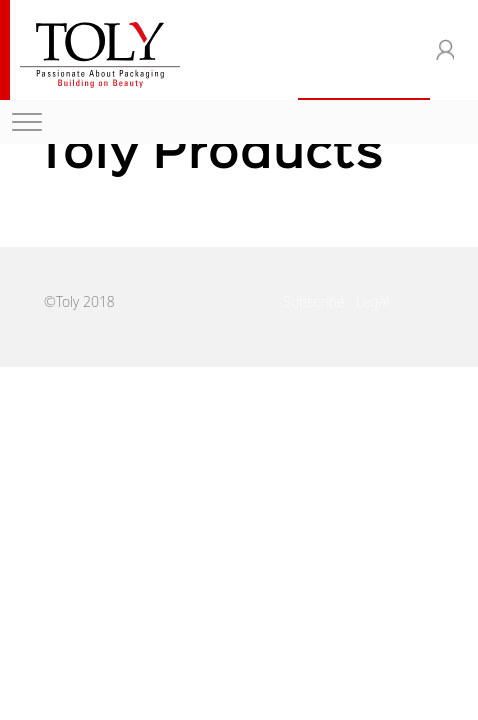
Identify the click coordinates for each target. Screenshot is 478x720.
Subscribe (313, 301)
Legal (372, 301)
